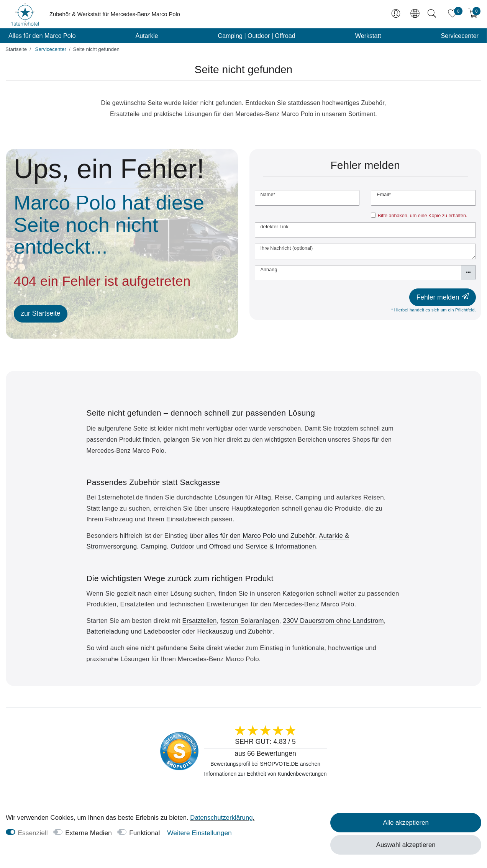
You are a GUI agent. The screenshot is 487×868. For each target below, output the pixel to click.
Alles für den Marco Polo (42, 36)
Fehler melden (443, 297)
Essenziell (33, 833)
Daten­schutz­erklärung (221, 818)
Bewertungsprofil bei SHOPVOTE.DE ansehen (265, 764)
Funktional (144, 833)
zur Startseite (41, 313)
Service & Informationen (281, 546)
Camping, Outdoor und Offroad (186, 546)
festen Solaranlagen (250, 621)
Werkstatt (368, 36)
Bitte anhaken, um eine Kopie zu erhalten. (423, 216)
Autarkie (147, 36)
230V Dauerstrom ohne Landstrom (333, 621)
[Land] (414, 14)
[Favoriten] (453, 14)
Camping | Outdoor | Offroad (257, 36)
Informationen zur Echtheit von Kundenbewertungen (265, 774)
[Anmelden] (397, 14)
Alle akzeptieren (406, 823)
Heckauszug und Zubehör (235, 631)
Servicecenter (460, 36)
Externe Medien (89, 833)
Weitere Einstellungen (199, 833)
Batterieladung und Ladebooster (134, 631)
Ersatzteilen (200, 621)
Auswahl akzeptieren (406, 845)
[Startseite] (16, 49)
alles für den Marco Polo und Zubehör (260, 536)
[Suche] (432, 14)
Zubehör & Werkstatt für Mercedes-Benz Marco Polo (115, 14)
